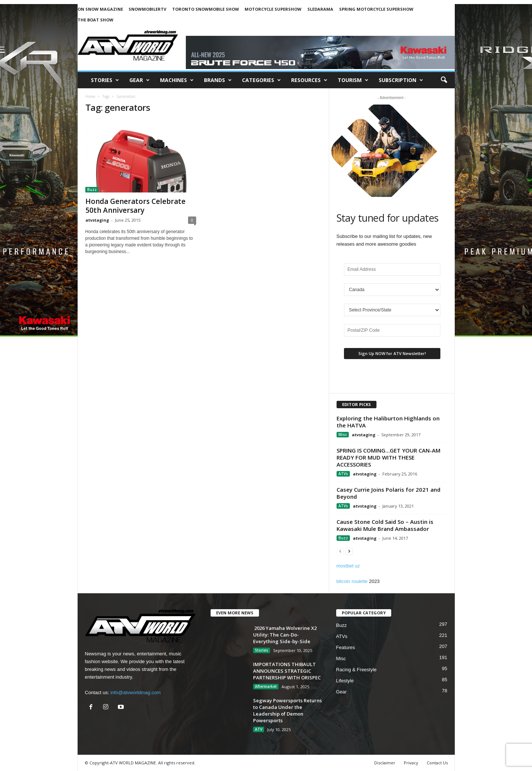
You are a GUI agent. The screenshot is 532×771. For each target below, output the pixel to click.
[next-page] (349, 551)
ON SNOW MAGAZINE (100, 9)
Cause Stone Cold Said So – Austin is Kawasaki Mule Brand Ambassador (385, 525)
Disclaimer (385, 763)
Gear (139, 80)
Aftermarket (266, 686)
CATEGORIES (261, 80)
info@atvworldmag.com (136, 692)
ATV (259, 729)
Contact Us (437, 763)
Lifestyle (345, 681)
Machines (177, 80)
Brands (218, 80)
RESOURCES (309, 80)
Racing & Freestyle (357, 670)
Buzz (92, 190)
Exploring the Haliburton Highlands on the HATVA (388, 422)
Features (346, 647)
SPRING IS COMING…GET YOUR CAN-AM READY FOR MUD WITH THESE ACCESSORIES (388, 457)
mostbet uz (348, 566)
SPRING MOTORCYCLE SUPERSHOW (376, 9)
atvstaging (97, 220)
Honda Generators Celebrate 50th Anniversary (135, 206)
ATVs (343, 474)
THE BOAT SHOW (96, 20)
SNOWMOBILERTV (147, 9)
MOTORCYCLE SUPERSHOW (273, 9)
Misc (343, 434)
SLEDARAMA (320, 9)
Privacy (411, 763)
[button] (444, 80)
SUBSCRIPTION (401, 80)
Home (90, 96)
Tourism (353, 80)
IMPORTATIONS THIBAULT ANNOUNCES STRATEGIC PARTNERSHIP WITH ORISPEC (287, 671)
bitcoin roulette (352, 581)
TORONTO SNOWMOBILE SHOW (206, 9)
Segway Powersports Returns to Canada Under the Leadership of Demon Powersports (287, 710)
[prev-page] (340, 551)
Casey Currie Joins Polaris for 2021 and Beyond (388, 493)
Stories (105, 80)
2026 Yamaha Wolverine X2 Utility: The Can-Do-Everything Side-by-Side (285, 635)
